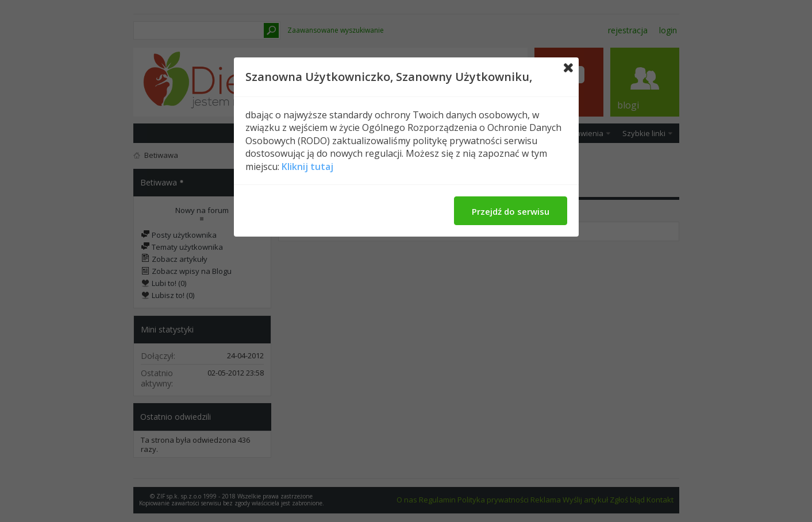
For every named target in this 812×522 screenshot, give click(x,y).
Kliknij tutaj (307, 167)
